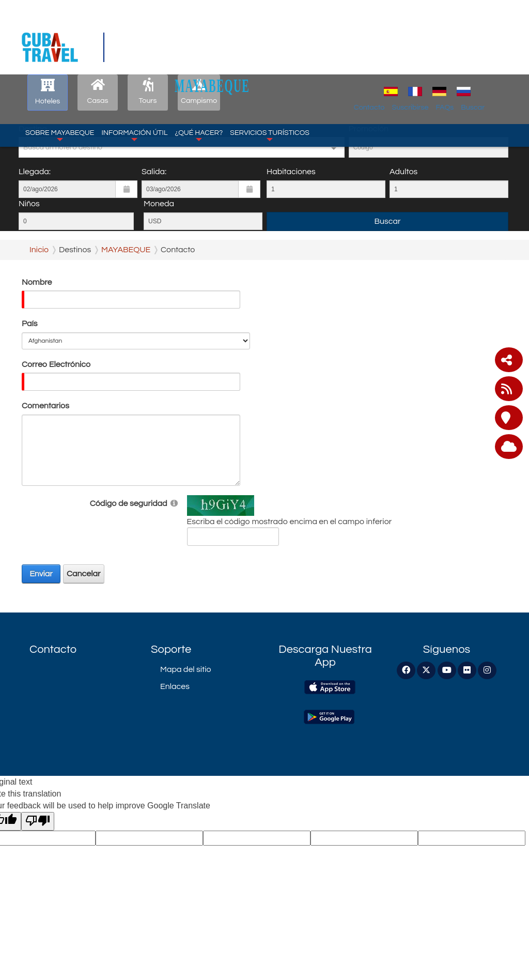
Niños (29, 204)
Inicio (39, 250)
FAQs (473, 53)
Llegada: (35, 172)
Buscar (502, 53)
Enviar (41, 574)
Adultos (403, 172)
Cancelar (84, 574)
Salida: (154, 172)
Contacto (398, 53)
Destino (33, 129)
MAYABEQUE (273, 32)
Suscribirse (439, 53)
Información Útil (134, 82)
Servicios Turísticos (270, 82)
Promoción (369, 129)
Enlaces (175, 686)
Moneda (159, 204)
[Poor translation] (38, 822)
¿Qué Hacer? (199, 82)
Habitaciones (291, 172)
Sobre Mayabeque (60, 82)
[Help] (174, 503)
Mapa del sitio (186, 669)
